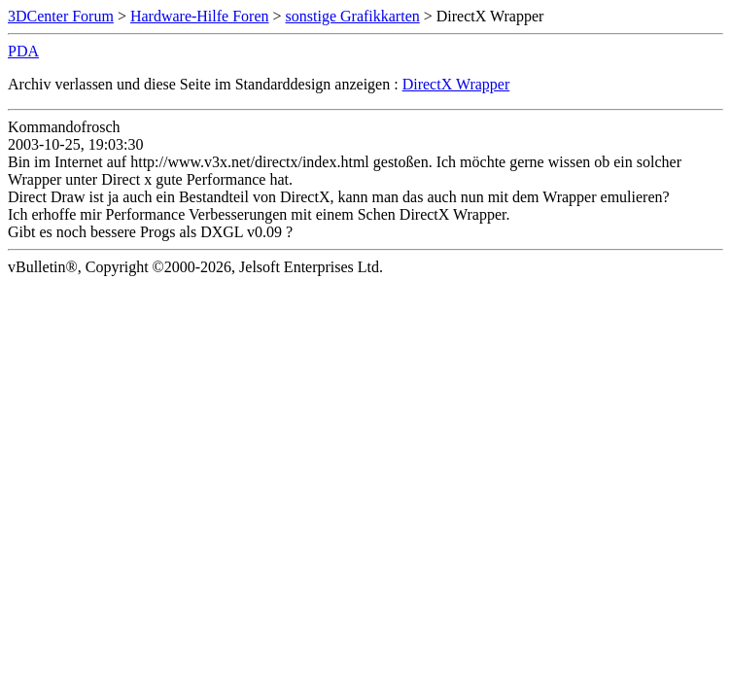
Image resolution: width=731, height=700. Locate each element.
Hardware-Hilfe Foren (200, 16)
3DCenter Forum (61, 16)
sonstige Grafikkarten (353, 16)
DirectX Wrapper (456, 84)
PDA (23, 51)
